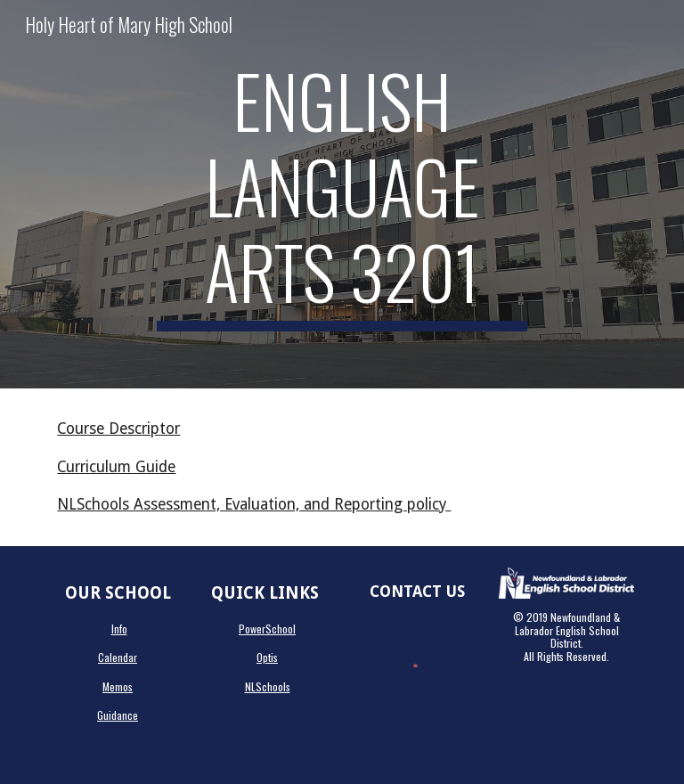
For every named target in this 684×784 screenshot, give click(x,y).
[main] (342, 194)
